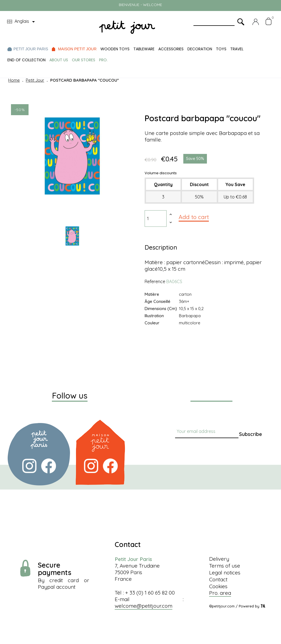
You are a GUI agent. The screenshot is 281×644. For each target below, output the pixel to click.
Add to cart (194, 217)
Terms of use (225, 566)
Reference (155, 281)
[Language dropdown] (22, 22)
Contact (218, 579)
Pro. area (220, 593)
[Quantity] (156, 219)
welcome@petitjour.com (144, 606)
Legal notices (225, 573)
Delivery (219, 559)
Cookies (218, 586)
